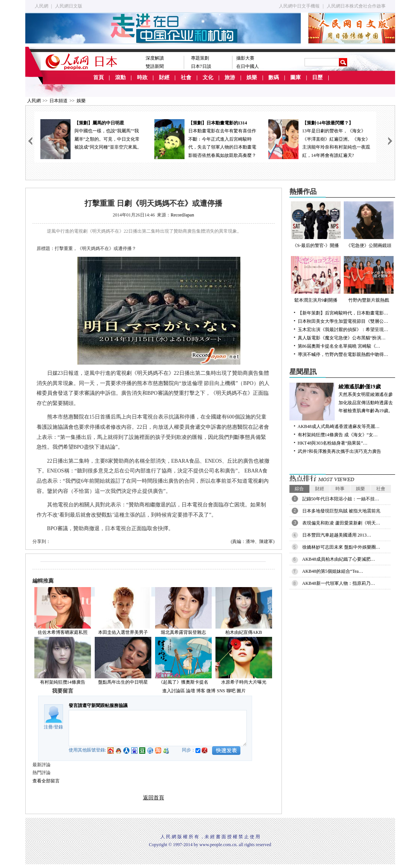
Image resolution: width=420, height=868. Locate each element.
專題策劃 (200, 58)
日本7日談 (201, 66)
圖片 (241, 691)
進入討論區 (174, 691)
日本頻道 (58, 101)
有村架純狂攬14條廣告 (63, 682)
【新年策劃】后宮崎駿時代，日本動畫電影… (343, 313)
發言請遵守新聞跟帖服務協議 (98, 705)
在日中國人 (248, 66)
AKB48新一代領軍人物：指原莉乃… (339, 583)
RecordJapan (182, 215)
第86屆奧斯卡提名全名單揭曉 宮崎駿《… (339, 346)
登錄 (58, 727)
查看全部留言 (46, 781)
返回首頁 (154, 798)
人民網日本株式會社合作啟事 (356, 6)
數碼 (274, 77)
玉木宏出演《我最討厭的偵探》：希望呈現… (343, 330)
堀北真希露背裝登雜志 (183, 632)
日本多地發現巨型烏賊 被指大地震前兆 (341, 511)
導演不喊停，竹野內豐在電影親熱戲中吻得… (343, 354)
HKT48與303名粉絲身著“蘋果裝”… (333, 443)
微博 (211, 691)
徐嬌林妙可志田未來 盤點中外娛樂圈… (341, 547)
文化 (208, 77)
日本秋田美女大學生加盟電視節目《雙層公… (343, 321)
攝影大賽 (245, 58)
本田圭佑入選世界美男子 (123, 632)
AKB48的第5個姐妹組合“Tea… (333, 571)
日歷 (317, 77)
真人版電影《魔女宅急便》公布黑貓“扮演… (342, 338)
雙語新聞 (155, 66)
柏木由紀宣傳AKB (244, 632)
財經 (164, 77)
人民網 (42, 6)
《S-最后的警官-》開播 (316, 225)
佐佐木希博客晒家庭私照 (63, 632)
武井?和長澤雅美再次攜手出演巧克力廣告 (339, 451)
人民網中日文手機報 (299, 6)
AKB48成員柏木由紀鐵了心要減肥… (339, 559)
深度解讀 (155, 58)
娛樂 (252, 77)
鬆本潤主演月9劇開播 (316, 279)
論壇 (191, 691)
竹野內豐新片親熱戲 (369, 279)
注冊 (48, 727)
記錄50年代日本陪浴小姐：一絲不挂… (341, 499)
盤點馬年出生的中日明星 (123, 682)
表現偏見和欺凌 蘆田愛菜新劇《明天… (341, 523)
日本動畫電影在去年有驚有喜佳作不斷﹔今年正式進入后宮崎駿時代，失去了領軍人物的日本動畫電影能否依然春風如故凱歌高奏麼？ (205, 139)
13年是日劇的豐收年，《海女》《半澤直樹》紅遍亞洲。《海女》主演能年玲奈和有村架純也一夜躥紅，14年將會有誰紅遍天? (319, 139)
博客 (201, 691)
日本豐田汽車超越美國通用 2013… (337, 535)
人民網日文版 (69, 6)
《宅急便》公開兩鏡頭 (369, 225)
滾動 (120, 77)
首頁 (98, 77)
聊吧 (231, 691)
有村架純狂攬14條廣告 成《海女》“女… (338, 435)
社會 (186, 77)
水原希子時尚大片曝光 (244, 682)
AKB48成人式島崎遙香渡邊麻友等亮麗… (339, 426)
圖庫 (295, 77)
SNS (221, 691)
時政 (142, 77)
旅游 (230, 77)
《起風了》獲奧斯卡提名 (183, 682)
